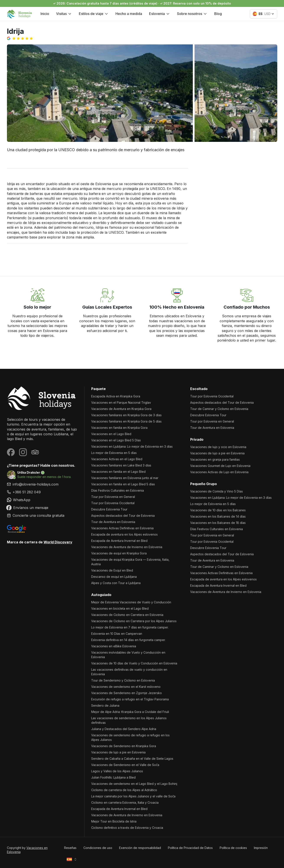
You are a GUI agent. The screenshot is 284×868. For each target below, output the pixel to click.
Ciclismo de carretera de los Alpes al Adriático (124, 790)
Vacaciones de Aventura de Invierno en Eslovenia (127, 547)
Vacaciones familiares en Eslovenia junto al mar (125, 478)
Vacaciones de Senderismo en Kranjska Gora (124, 746)
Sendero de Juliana (105, 705)
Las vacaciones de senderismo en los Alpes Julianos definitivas (129, 720)
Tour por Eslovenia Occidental (113, 503)
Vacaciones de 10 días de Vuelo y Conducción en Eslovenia (134, 663)
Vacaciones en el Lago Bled (111, 434)
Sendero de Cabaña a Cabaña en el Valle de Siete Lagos (132, 759)
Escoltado (199, 389)
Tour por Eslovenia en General (113, 497)
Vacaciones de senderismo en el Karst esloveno (126, 687)
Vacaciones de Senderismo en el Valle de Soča (125, 765)
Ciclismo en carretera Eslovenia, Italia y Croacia (125, 802)
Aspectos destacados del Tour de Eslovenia (123, 516)
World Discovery (58, 542)
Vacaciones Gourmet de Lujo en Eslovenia (220, 466)
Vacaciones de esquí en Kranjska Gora (119, 553)
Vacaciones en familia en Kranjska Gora (119, 428)
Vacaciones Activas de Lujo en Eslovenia (219, 472)
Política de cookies (233, 848)
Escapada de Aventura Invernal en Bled (119, 541)
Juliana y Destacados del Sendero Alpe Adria (124, 729)
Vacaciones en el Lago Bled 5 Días (116, 440)
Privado (197, 439)
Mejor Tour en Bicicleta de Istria (114, 821)
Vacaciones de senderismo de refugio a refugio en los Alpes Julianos (130, 737)
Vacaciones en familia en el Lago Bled (118, 472)
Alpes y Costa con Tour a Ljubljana (116, 583)
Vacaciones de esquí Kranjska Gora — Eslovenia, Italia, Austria (130, 562)
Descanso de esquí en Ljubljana (114, 577)
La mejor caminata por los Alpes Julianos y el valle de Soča (133, 796)
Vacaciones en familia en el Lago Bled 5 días (123, 484)
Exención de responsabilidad (140, 848)
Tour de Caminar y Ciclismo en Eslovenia (219, 409)
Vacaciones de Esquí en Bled (112, 570)
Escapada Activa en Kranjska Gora (116, 396)
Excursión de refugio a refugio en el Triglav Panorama (130, 699)
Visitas (64, 14)
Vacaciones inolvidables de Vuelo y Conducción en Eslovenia (128, 655)
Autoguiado (101, 595)
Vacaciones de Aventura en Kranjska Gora (121, 409)
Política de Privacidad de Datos (190, 848)
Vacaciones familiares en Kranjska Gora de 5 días (126, 421)
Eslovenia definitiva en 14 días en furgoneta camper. (128, 640)
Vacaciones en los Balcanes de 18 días (218, 523)
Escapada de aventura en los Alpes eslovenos (124, 534)
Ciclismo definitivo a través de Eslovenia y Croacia (127, 828)
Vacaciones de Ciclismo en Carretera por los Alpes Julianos (134, 621)
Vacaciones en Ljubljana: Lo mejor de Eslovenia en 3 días (132, 446)
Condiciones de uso (98, 848)
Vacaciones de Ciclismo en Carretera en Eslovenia (127, 615)
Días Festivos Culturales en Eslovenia (118, 490)
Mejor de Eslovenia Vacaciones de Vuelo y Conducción (131, 602)
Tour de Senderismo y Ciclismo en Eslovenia (123, 680)
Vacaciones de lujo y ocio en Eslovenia (218, 447)
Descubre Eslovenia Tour (109, 509)
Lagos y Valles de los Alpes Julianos (117, 771)
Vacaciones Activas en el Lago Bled (117, 459)
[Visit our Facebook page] (11, 452)
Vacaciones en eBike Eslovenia (114, 646)
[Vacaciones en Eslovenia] (42, 398)
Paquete (98, 389)
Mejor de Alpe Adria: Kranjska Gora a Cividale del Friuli (130, 712)
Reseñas (70, 848)
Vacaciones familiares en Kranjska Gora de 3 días (126, 415)
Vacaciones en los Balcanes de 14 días (218, 516)
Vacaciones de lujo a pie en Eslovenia (118, 752)
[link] (42, 492)
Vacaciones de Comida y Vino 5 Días (217, 491)
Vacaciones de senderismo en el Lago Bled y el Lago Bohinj (134, 784)
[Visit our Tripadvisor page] (35, 452)
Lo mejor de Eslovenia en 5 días (114, 453)
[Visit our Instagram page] (23, 452)
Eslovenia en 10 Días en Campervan (117, 634)
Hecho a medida (129, 14)
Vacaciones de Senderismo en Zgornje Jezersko (127, 693)
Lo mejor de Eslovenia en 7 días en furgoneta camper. (130, 627)
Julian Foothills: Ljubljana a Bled (113, 777)
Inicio (45, 14)
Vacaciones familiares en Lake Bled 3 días (121, 465)
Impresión (261, 848)
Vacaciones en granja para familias (215, 459)
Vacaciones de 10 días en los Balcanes (218, 510)
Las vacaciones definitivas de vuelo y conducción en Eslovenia (129, 672)
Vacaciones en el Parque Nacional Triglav (121, 402)
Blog (218, 14)
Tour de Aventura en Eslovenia (113, 522)
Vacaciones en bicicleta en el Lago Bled (120, 608)
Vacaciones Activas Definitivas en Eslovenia (122, 528)
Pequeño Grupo (204, 484)
